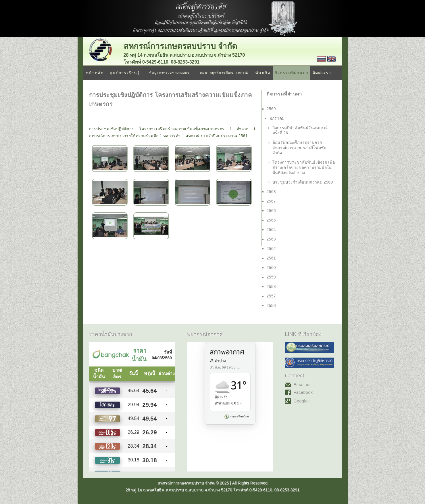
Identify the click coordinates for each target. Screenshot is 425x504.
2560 (271, 268)
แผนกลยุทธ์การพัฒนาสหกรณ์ (224, 73)
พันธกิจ (263, 73)
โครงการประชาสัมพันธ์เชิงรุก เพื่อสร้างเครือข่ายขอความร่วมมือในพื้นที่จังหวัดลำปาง (304, 167)
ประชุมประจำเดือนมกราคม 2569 (303, 182)
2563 (271, 239)
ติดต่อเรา (322, 73)
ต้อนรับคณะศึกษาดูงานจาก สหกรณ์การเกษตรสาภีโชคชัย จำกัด (299, 148)
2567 (271, 201)
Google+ (302, 401)
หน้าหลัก (95, 73)
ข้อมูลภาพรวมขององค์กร (169, 73)
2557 (271, 296)
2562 (271, 249)
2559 (271, 277)
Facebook (303, 392)
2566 (271, 211)
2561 (271, 258)
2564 (271, 230)
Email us (302, 385)
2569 (271, 109)
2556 (271, 306)
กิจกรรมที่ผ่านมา (292, 73)
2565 (271, 220)
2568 (271, 192)
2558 (271, 287)
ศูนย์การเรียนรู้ (125, 73)
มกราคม (277, 118)
